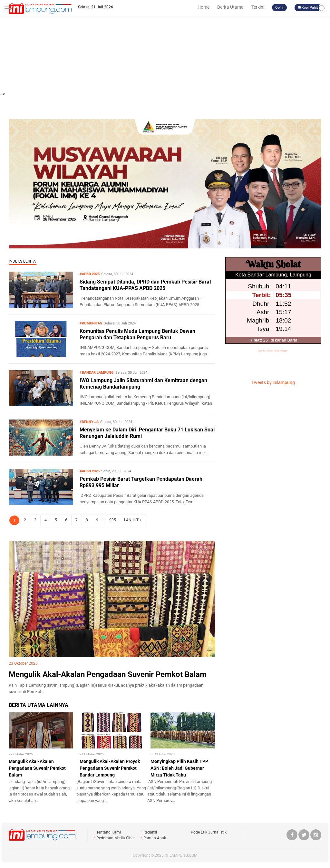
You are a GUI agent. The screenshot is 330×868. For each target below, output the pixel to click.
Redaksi (150, 832)
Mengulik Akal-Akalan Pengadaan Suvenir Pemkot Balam (108, 674)
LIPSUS (22, 535)
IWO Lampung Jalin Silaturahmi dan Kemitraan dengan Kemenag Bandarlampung (143, 384)
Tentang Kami (109, 832)
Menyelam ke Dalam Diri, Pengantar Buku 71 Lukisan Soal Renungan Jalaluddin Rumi (147, 433)
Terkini (258, 7)
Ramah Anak (155, 838)
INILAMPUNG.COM (181, 855)
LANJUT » (133, 520)
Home (204, 7)
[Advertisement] (165, 45)
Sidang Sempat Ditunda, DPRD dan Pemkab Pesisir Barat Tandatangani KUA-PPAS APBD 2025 (145, 285)
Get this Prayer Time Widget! (273, 351)
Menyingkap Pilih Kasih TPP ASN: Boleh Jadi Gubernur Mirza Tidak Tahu (179, 768)
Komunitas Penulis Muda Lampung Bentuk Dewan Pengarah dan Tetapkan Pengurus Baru (137, 334)
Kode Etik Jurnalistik (209, 832)
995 (113, 520)
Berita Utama (230, 7)
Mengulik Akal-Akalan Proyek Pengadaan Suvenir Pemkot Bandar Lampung (110, 768)
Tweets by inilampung (273, 382)
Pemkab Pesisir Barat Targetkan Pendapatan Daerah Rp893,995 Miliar (141, 482)
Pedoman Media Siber (116, 838)
